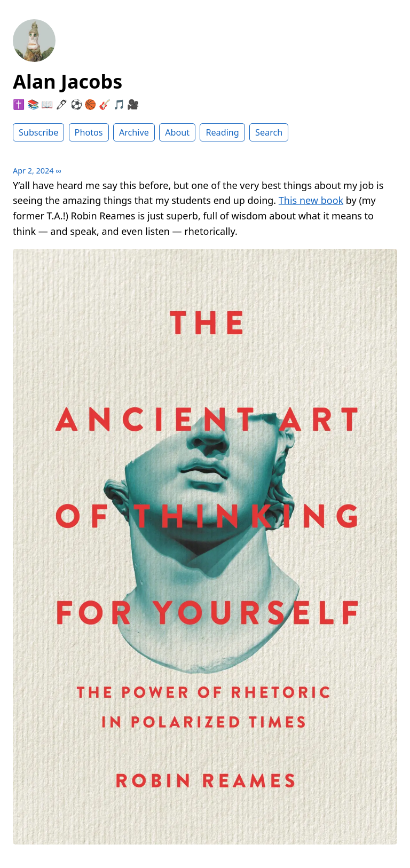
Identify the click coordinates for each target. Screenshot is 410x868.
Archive (134, 132)
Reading (222, 132)
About (177, 132)
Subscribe (38, 132)
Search (269, 132)
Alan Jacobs (68, 81)
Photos (89, 132)
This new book (311, 200)
